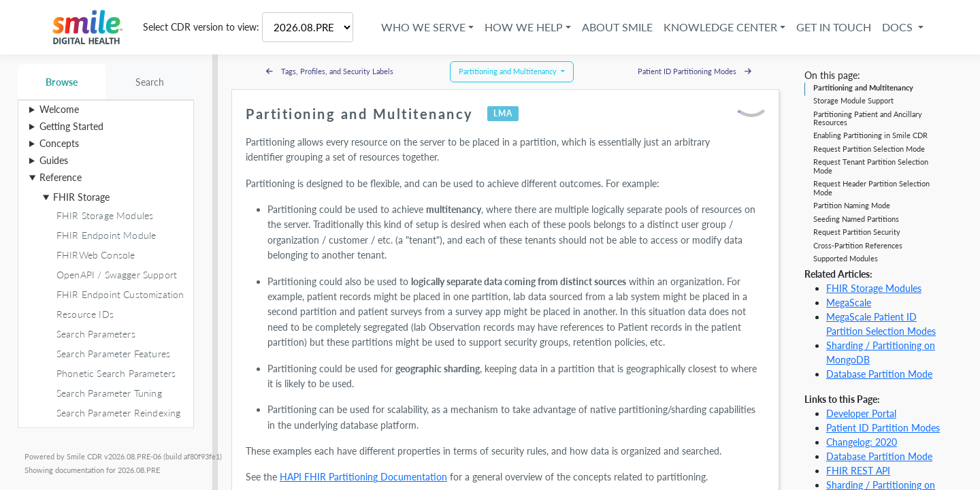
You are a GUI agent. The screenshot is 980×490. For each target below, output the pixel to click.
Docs (895, 27)
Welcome (59, 109)
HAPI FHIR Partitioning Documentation (363, 477)
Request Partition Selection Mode (869, 149)
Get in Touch (830, 27)
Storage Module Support (853, 100)
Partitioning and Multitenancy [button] (509, 71)
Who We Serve (420, 27)
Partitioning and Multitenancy (863, 87)
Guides (54, 160)
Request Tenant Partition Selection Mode (871, 166)
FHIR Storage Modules (874, 288)
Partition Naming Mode (852, 205)
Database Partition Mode (879, 374)
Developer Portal (861, 413)
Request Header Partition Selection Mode (871, 187)
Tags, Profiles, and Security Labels (330, 71)
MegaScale (849, 303)
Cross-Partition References (858, 245)
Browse (62, 82)
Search (150, 82)
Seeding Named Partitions (856, 219)
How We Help (520, 27)
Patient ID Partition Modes (883, 428)
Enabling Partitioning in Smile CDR (870, 135)
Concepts (59, 143)
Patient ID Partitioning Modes (695, 71)
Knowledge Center (717, 27)
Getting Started (71, 126)
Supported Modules (846, 258)
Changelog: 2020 (862, 442)
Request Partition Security (857, 232)
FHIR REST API (858, 471)
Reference (61, 177)
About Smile (614, 27)
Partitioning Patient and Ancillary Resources (868, 118)
